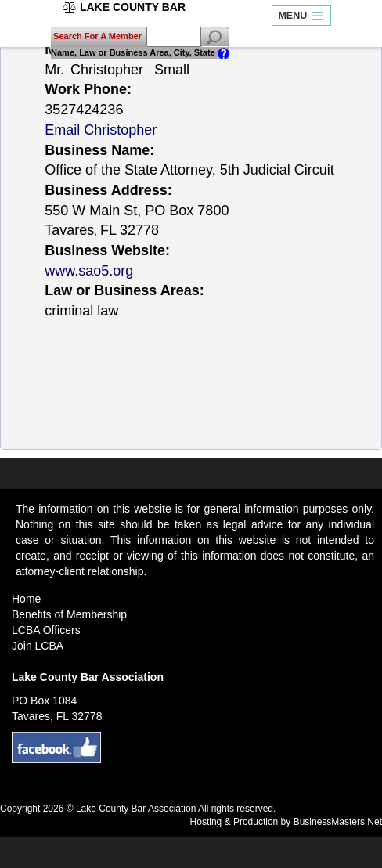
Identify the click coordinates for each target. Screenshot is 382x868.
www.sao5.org (89, 271)
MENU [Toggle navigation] (301, 16)
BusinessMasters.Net (338, 822)
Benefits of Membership (69, 614)
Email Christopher (101, 130)
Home (26, 599)
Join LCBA (38, 646)
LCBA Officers (46, 630)
